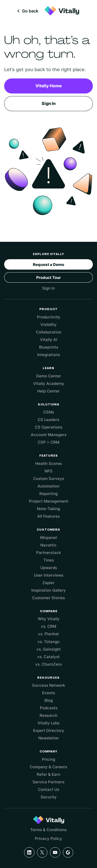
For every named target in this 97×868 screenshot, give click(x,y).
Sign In (49, 103)
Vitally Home (49, 86)
